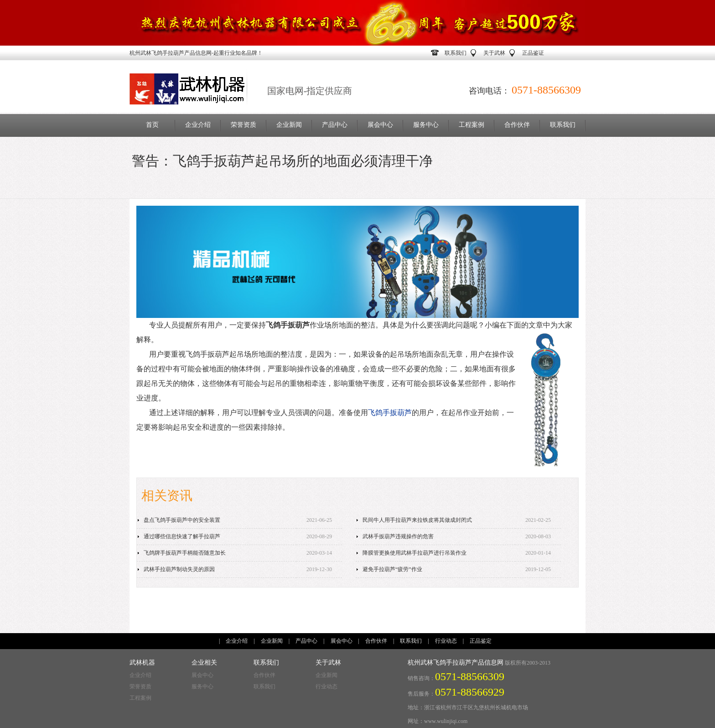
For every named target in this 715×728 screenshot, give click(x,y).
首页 (152, 125)
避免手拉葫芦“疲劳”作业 (392, 569)
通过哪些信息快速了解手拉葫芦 (182, 536)
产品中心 (335, 125)
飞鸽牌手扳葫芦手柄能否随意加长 (185, 553)
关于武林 (494, 53)
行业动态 (446, 641)
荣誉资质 (244, 125)
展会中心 (380, 125)
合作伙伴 (517, 125)
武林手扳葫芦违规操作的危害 (398, 536)
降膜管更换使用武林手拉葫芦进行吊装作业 (414, 553)
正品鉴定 (481, 641)
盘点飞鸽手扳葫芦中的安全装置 (182, 520)
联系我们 (456, 53)
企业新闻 (289, 125)
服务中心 (426, 125)
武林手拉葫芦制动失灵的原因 (179, 569)
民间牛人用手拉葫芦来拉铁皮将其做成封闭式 (417, 520)
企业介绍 (198, 125)
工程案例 (471, 125)
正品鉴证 (533, 53)
